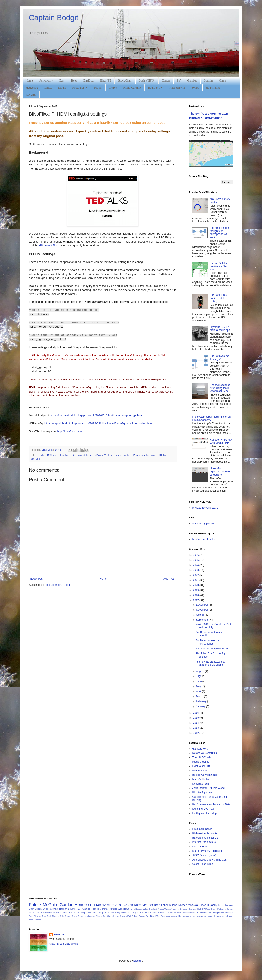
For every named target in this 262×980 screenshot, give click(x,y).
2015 (196, 718)
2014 (196, 723)
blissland (174, 916)
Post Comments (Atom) (58, 585)
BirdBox (89, 81)
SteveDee (60, 935)
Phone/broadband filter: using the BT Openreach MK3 (220, 388)
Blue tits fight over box (205, 793)
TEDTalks (161, 455)
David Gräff (67, 913)
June (199, 681)
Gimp (223, 81)
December (202, 605)
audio (41, 455)
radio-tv (117, 455)
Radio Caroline (132, 88)
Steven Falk (126, 916)
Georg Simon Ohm (106, 913)
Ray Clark (47, 916)
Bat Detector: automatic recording (209, 634)
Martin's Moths (201, 779)
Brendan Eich (195, 909)
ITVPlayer (98, 455)
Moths (62, 88)
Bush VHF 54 (147, 81)
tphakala (193, 905)
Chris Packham (51, 909)
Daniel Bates (55, 913)
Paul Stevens (35, 916)
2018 (196, 595)
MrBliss (108, 455)
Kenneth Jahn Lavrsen (174, 905)
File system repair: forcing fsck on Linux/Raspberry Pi (212, 418)
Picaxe (113, 88)
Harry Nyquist (121, 913)
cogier (193, 916)
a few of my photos (203, 523)
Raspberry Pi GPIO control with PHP (221, 441)
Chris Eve (120, 905)
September (203, 620)
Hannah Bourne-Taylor (71, 909)
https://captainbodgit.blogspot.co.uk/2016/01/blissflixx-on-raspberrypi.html (96, 415)
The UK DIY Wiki (202, 757)
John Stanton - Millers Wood (209, 788)
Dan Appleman (42, 913)
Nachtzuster (104, 905)
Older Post (169, 579)
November (202, 610)
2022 (196, 575)
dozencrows (201, 916)
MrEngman (217, 913)
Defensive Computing (205, 753)
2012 (196, 733)
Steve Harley (113, 916)
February (201, 701)
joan (231, 916)
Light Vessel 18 (201, 766)
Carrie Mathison (218, 909)
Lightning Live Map (203, 809)
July (199, 676)
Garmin (208, 81)
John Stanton (143, 913)
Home (29, 81)
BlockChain (125, 81)
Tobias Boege (138, 916)
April (199, 691)
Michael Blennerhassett (200, 913)
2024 (196, 565)
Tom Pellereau (163, 916)
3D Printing (213, 88)
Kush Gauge (200, 847)
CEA (72, 455)
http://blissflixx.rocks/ (70, 431)
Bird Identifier (200, 771)
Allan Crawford (150, 909)
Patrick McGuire (44, 905)
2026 (196, 555)
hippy (218, 916)
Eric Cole (92, 913)
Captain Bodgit (54, 18)
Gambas (192, 81)
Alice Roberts (136, 909)
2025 (196, 560)
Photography (80, 88)
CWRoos (206, 909)
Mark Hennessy (182, 913)
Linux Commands (202, 829)
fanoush (211, 916)
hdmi (89, 455)
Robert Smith (71, 916)
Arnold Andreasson (179, 909)
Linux (48, 88)
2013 (196, 728)
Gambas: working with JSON (212, 649)
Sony (152, 455)
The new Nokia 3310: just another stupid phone (210, 663)
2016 (196, 713)
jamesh (225, 916)
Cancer (166, 81)
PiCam (98, 88)
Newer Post (37, 579)
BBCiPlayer (52, 455)
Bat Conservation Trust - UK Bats (211, 804)
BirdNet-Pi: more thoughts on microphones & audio (219, 233)
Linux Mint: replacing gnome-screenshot (220, 472)
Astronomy (46, 81)
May (199, 686)
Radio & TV (155, 88)
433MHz (31, 95)
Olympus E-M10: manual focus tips (220, 329)
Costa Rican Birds (203, 864)
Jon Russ (134, 905)
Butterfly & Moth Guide (205, 775)
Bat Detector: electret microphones (208, 642)
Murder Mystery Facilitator (207, 851)
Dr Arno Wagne (80, 913)
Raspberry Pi (177, 88)
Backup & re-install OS (205, 838)
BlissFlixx (64, 455)
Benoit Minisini (225, 905)
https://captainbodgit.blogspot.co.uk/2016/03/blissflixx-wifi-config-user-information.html (98, 423)
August (200, 671)
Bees (74, 81)
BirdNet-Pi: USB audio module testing (219, 298)
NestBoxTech (151, 905)
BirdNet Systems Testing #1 (219, 357)
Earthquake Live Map (205, 813)
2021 (196, 580)
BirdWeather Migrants (205, 833)
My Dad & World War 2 (205, 508)
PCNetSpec (228, 913)
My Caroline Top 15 (203, 539)
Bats (62, 81)
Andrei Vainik (164, 909)
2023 (196, 570)
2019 (196, 590)
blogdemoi (184, 916)
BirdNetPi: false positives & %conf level (220, 266)
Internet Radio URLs (204, 842)
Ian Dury (132, 913)
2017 (196, 600)
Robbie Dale (58, 916)
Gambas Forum (201, 749)
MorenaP (104, 909)
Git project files (48, 245)
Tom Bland (150, 916)
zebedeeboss (35, 920)
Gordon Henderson (77, 905)
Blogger (138, 961)
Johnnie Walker (157, 913)
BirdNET (106, 81)
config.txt (80, 455)
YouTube (35, 459)
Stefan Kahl (101, 916)
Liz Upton (169, 913)
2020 (196, 585)
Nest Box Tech (201, 784)
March (200, 696)
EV (179, 81)
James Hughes (91, 909)
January (201, 706)
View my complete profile (64, 944)
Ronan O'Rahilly (208, 905)
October (201, 615)
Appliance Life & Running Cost (210, 860)
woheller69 (124, 909)
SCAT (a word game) (204, 855)
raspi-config (142, 455)
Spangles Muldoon (86, 916)
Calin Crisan (35, 909)
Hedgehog (32, 88)
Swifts (195, 88)
